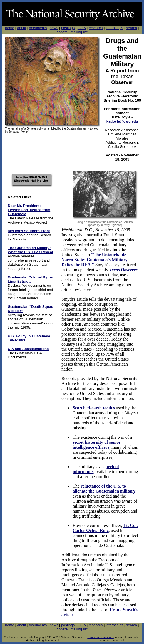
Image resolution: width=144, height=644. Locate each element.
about (22, 28)
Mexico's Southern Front (29, 231)
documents (38, 28)
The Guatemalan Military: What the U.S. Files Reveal (30, 250)
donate (62, 32)
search (132, 28)
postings (68, 28)
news (54, 28)
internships (114, 28)
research (96, 28)
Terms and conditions (100, 637)
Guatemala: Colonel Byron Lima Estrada (30, 279)
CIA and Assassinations (28, 349)
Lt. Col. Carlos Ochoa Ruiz (105, 528)
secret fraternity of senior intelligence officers (97, 445)
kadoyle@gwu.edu (122, 121)
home (10, 28)
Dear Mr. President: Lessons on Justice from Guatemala (29, 210)
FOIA (82, 28)
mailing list (79, 32)
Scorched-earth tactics (94, 408)
